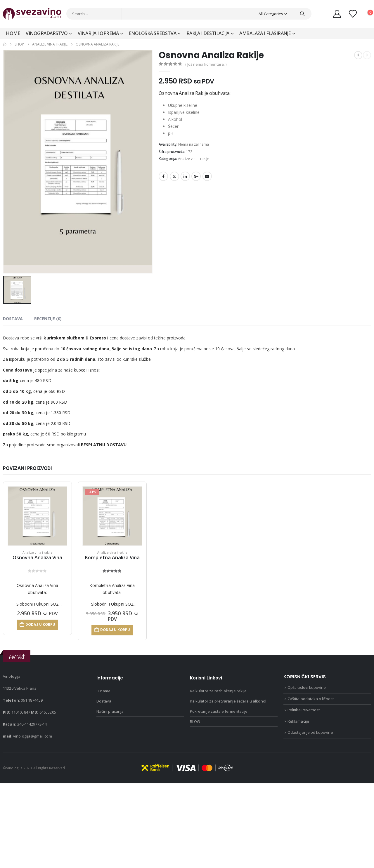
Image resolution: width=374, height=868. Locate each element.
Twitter (174, 176)
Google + (196, 176)
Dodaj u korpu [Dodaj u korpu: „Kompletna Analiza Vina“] (115, 630)
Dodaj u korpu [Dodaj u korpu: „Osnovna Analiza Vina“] (40, 624)
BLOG (195, 721)
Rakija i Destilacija (208, 33)
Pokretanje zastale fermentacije (219, 711)
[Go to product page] (37, 516)
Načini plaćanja (110, 711)
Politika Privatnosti (304, 710)
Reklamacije (298, 721)
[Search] (302, 14)
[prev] (358, 55)
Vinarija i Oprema (98, 33)
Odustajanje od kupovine (310, 732)
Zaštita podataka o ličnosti (311, 699)
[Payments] (187, 767)
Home (13, 33)
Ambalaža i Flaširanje (265, 33)
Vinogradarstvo (47, 33)
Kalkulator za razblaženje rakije (218, 691)
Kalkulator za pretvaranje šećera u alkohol (228, 701)
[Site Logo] (32, 14)
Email (207, 176)
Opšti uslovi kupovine (307, 687)
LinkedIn (185, 176)
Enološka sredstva (153, 33)
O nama (103, 691)
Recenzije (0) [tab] (48, 319)
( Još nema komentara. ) (206, 64)
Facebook (163, 176)
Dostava (104, 701)
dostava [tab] (13, 319)
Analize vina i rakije (194, 159)
